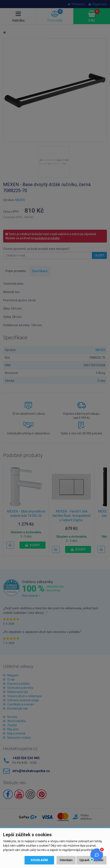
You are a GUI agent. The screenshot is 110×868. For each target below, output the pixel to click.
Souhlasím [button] (39, 860)
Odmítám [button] (66, 860)
